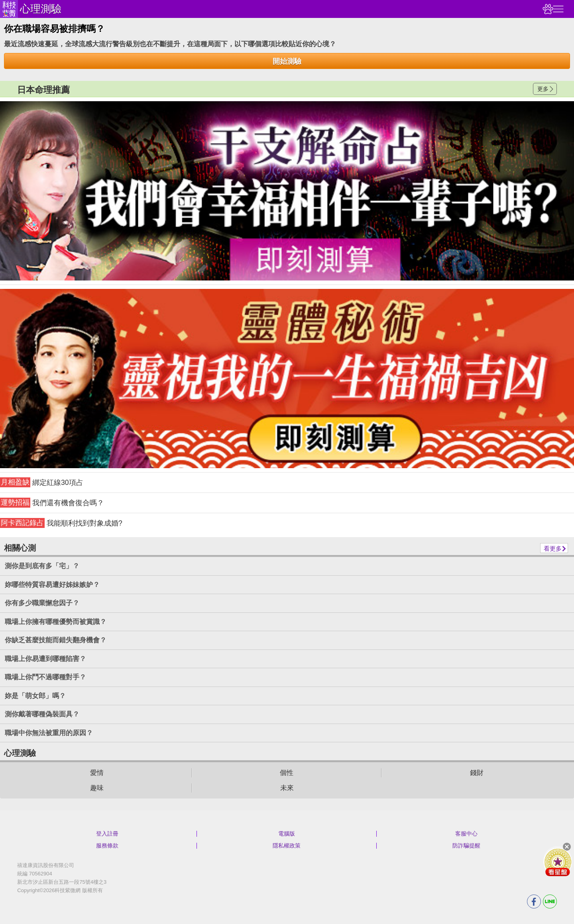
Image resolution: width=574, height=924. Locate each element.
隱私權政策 (287, 846)
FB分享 (534, 901)
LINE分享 (550, 901)
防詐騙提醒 (466, 846)
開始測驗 (287, 61)
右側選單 (557, 9)
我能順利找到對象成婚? (61, 523)
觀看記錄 (547, 9)
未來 (287, 788)
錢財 (477, 773)
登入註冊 (107, 834)
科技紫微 (9, 9)
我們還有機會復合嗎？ (52, 503)
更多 (543, 89)
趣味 (97, 788)
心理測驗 (41, 9)
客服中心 (466, 834)
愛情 (97, 773)
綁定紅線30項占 (42, 482)
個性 (287, 773)
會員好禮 (558, 862)
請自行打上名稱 (287, 191)
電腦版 (287, 834)
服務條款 (107, 846)
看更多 (553, 548)
